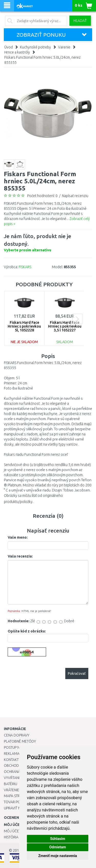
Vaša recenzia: (20, 556)
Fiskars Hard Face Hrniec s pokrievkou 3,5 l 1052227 (65, 326)
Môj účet (12, 831)
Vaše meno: (18, 537)
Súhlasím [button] (58, 839)
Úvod (9, 47)
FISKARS (25, 267)
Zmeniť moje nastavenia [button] (57, 856)
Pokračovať (77, 673)
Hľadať (80, 21)
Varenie (64, 47)
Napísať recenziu (75, 196)
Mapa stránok (17, 796)
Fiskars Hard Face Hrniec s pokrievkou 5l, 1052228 (24, 326)
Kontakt (11, 760)
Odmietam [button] (57, 847)
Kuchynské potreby (35, 47)
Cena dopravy (17, 735)
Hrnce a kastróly (17, 52)
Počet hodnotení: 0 (42, 196)
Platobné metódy (20, 741)
